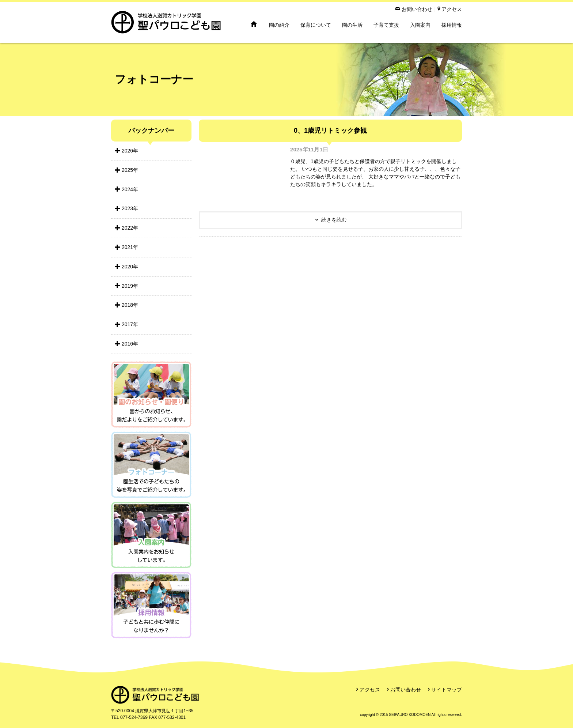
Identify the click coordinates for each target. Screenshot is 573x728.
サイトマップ (447, 690)
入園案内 (420, 25)
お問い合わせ (406, 690)
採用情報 (452, 25)
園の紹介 (279, 25)
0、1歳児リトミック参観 (330, 131)
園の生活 (352, 25)
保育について (316, 25)
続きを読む (334, 220)
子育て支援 (386, 25)
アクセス (370, 690)
